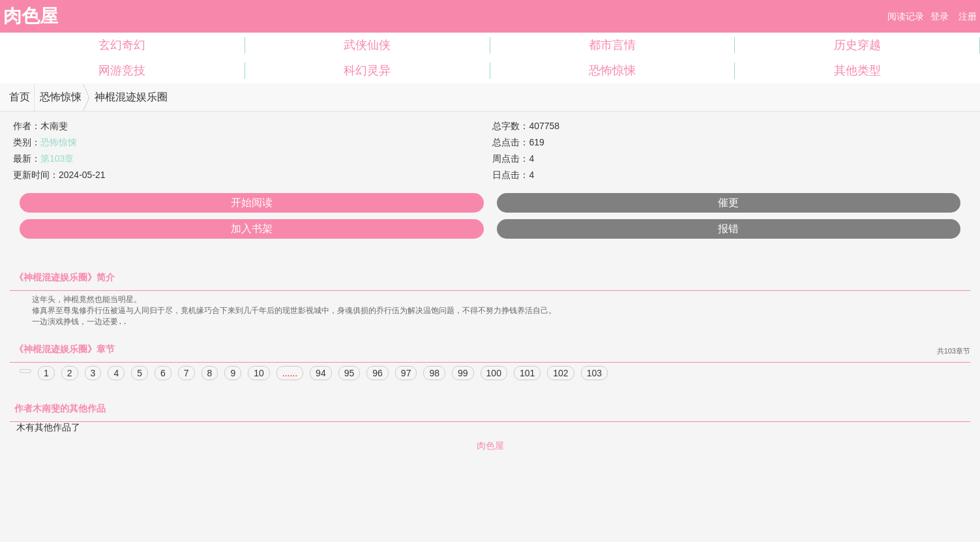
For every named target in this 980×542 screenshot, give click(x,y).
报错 (728, 229)
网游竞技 (122, 70)
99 (463, 375)
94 (321, 375)
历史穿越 (857, 45)
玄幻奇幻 (122, 45)
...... (290, 375)
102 (560, 375)
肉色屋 (31, 16)
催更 (728, 203)
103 (594, 375)
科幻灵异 (367, 70)
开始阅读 (252, 203)
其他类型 (857, 70)
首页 (20, 97)
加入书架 (252, 229)
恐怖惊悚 (612, 70)
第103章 (57, 158)
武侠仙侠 (367, 45)
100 (494, 375)
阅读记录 (906, 16)
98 (434, 375)
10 (259, 375)
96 (378, 375)
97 (406, 375)
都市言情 (612, 45)
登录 (940, 16)
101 (527, 375)
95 (349, 375)
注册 (968, 16)
